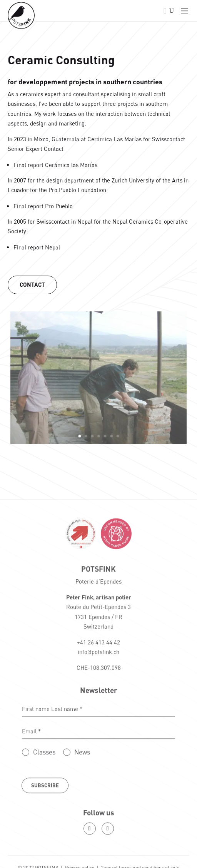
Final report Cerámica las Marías (56, 165)
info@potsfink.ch (98, 684)
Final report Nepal (37, 247)
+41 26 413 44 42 (98, 674)
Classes (44, 784)
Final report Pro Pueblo (43, 206)
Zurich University (132, 180)
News (82, 784)
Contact (33, 284)
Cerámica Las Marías (114, 139)
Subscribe (45, 818)
